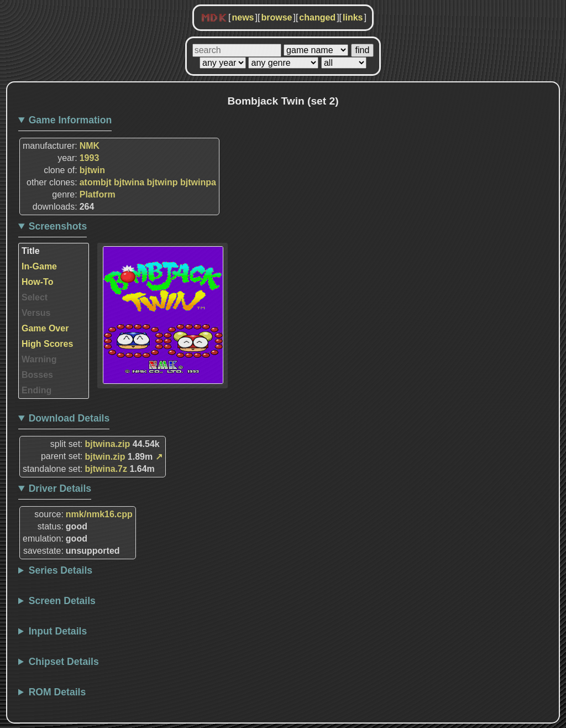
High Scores (47, 344)
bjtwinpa (198, 182)
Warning (39, 359)
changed (317, 17)
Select (35, 297)
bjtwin (92, 170)
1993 (90, 158)
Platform (98, 194)
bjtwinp (163, 182)
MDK (214, 18)
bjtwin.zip (105, 457)
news (243, 17)
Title (31, 251)
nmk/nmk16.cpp (99, 514)
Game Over (45, 328)
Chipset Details (64, 662)
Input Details (58, 631)
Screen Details (62, 601)
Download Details (69, 418)
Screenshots (58, 226)
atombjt (96, 182)
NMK (90, 146)
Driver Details (60, 488)
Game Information (70, 120)
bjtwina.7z (106, 469)
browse (276, 17)
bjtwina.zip (108, 444)
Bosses (37, 375)
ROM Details (57, 692)
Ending (36, 390)
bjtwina (129, 182)
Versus (36, 313)
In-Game (39, 266)
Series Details (61, 570)
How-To (37, 282)
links (353, 17)
